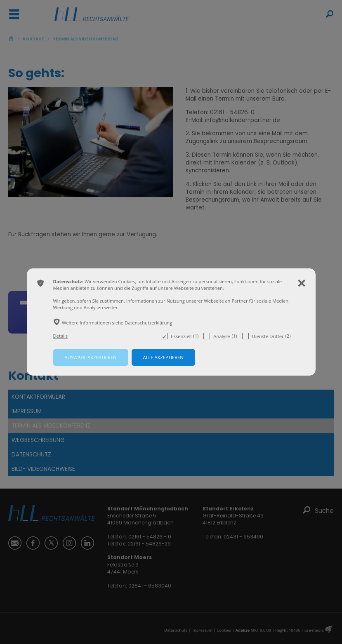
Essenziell (180, 336)
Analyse (220, 336)
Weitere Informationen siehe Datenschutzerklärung (117, 323)
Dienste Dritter (267, 336)
